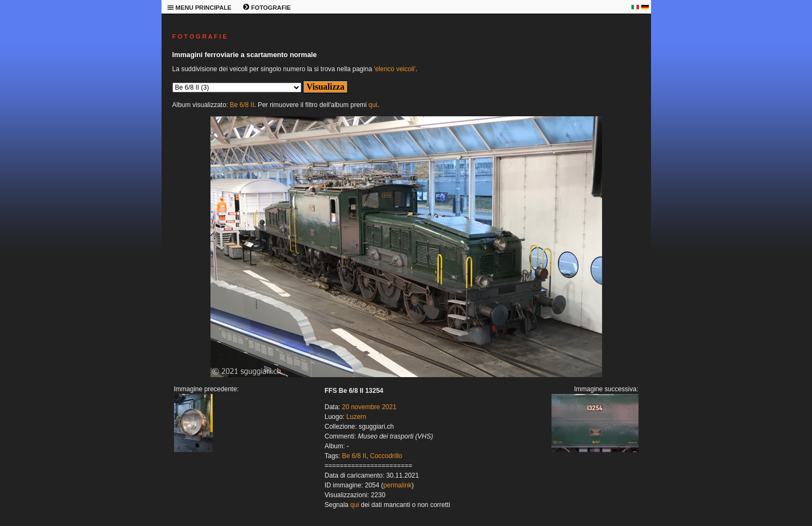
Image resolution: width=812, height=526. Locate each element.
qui (373, 105)
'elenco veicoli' (395, 69)
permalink (398, 485)
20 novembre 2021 (369, 407)
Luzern (357, 417)
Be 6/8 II (242, 105)
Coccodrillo (386, 456)
